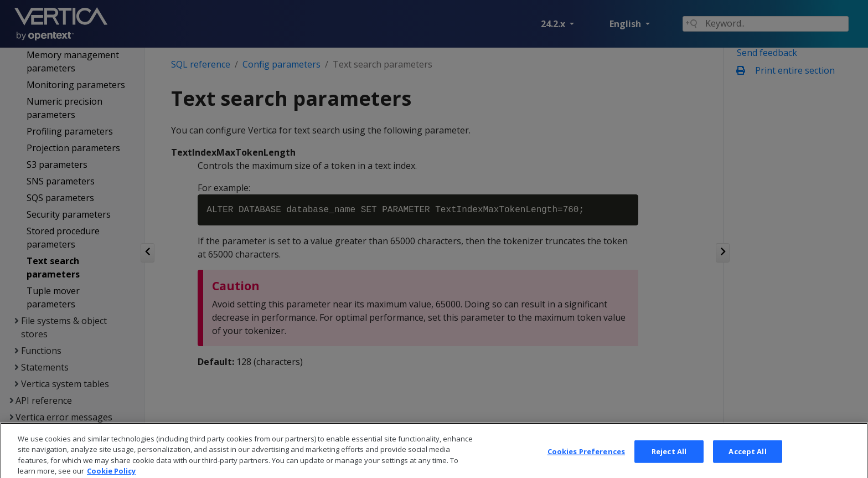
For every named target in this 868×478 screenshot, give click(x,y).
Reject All (669, 459)
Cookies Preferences (586, 459)
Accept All (747, 459)
